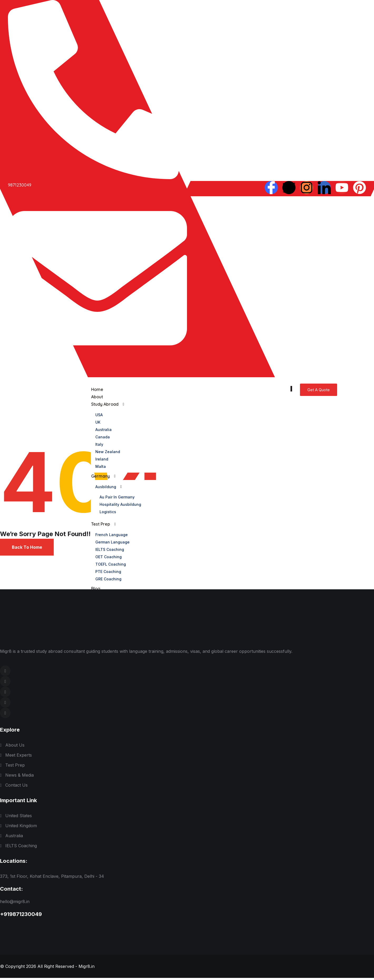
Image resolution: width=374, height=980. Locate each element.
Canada (102, 437)
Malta (100, 466)
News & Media (19, 777)
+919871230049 (21, 916)
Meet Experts (19, 757)
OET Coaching (108, 557)
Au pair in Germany (117, 497)
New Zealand (107, 452)
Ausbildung (105, 487)
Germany (100, 476)
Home (97, 390)
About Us (15, 747)
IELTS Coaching (109, 549)
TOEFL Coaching (110, 564)
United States (19, 818)
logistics (108, 512)
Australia (103, 430)
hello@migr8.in (15, 904)
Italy (99, 444)
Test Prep (100, 524)
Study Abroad (105, 404)
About (97, 397)
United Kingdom (21, 828)
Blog (95, 589)
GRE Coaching (108, 579)
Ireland (102, 459)
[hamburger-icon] (291, 389)
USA (99, 415)
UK (98, 422)
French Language (111, 535)
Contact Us (16, 787)
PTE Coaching (108, 572)
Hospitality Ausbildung (120, 504)
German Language (112, 542)
